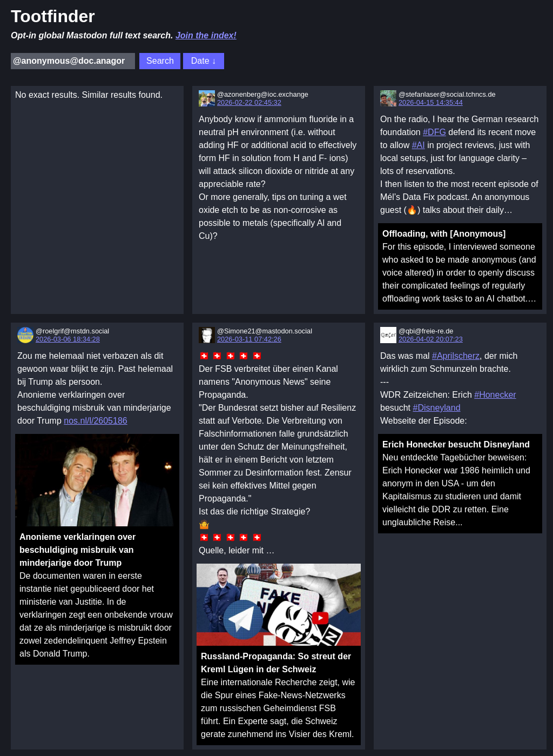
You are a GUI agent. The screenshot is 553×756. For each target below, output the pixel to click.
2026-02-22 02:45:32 (249, 102)
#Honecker (495, 395)
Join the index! (206, 35)
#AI (419, 145)
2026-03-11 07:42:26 (249, 339)
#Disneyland (436, 408)
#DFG (434, 132)
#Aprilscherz (456, 356)
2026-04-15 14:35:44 (431, 102)
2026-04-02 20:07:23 (431, 339)
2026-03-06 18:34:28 (68, 339)
